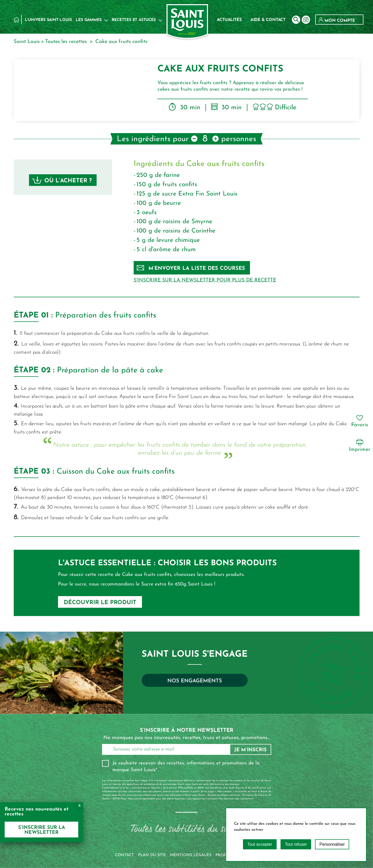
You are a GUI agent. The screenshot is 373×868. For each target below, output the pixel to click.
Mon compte (337, 21)
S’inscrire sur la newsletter (42, 830)
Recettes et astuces (134, 20)
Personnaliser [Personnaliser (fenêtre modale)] (332, 844)
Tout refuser (296, 844)
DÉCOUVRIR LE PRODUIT (100, 603)
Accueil (16, 20)
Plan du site (152, 855)
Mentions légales (191, 855)
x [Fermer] (80, 805)
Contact (124, 855)
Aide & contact (268, 20)
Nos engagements (195, 681)
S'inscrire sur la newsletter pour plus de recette (205, 280)
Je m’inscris (250, 750)
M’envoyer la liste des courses (191, 268)
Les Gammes (89, 20)
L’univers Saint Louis (48, 20)
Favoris (360, 421)
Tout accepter (260, 844)
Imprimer (360, 446)
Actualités (229, 20)
